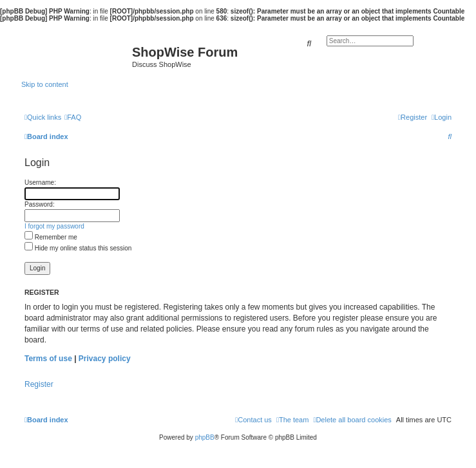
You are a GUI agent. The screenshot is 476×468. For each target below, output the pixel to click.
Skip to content (45, 84)
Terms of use (48, 359)
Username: (40, 183)
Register (39, 384)
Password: (40, 204)
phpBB (205, 437)
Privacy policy (105, 359)
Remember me (51, 237)
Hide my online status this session (78, 248)
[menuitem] (73, 117)
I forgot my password (54, 226)
